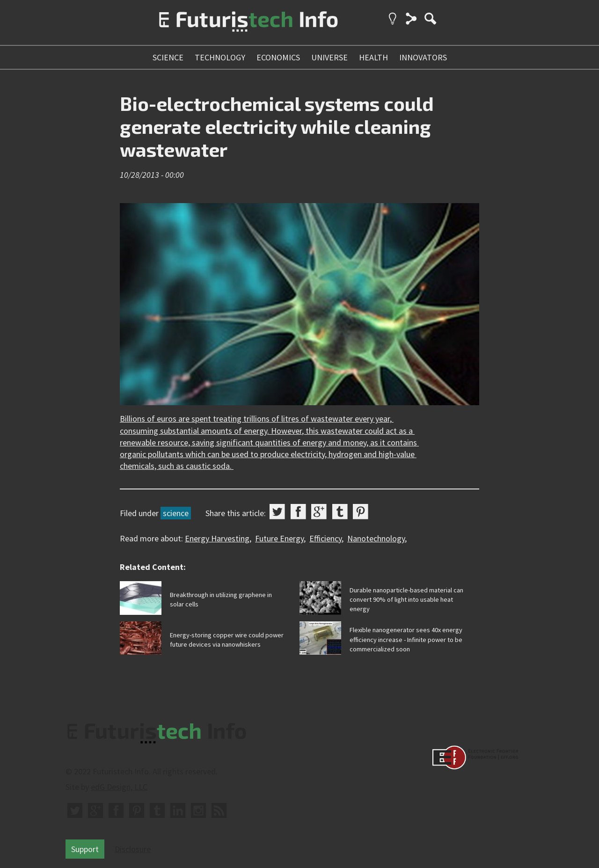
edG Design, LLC (119, 787)
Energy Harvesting (217, 538)
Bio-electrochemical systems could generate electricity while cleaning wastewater (277, 126)
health (373, 57)
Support (85, 849)
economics (278, 57)
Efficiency (325, 538)
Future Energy (279, 538)
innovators (423, 57)
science (168, 57)
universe (329, 57)
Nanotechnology (376, 538)
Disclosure (133, 849)
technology (220, 57)
